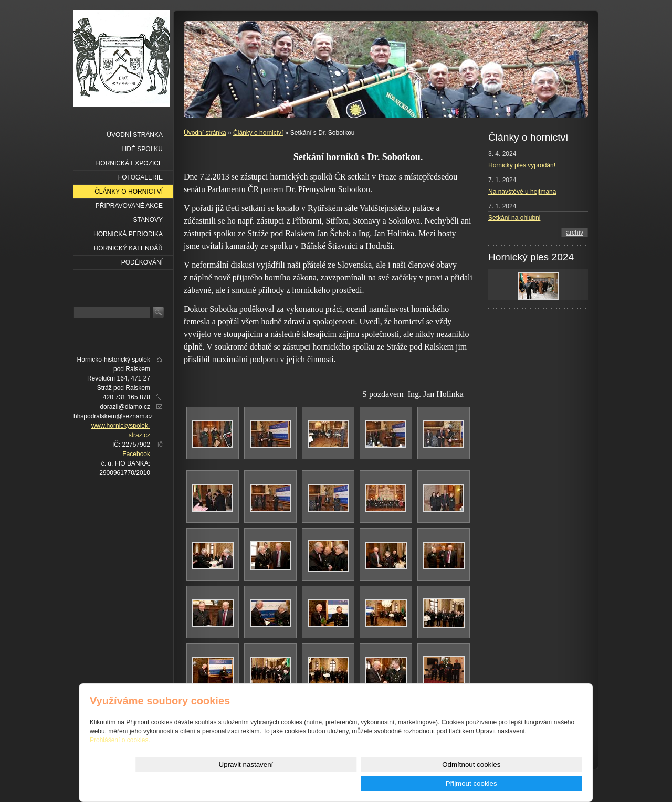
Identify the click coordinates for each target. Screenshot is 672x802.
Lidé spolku (142, 149)
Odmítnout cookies (464, 783)
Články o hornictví (258, 133)
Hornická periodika (128, 234)
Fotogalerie (140, 177)
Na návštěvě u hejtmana (522, 192)
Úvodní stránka (205, 133)
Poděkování (142, 262)
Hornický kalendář (128, 248)
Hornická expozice (129, 163)
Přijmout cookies (544, 783)
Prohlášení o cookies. (120, 759)
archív (575, 233)
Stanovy (148, 220)
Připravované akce (129, 206)
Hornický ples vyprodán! (522, 165)
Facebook (136, 454)
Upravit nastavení (385, 783)
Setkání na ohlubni (514, 218)
